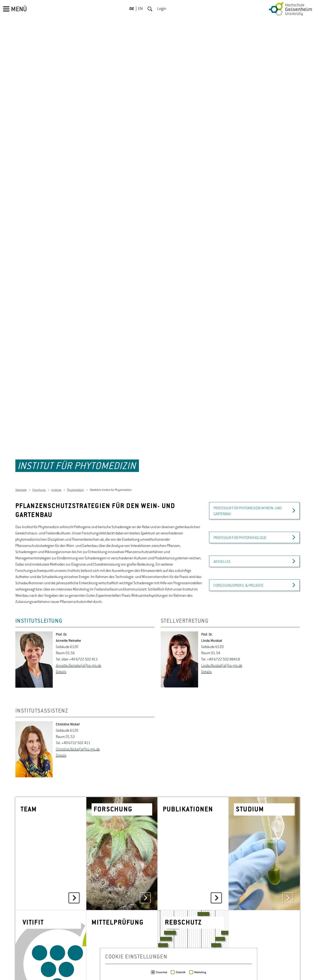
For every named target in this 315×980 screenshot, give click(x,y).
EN (140, 9)
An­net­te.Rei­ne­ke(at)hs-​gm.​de (79, 648)
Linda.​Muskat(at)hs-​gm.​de (222, 648)
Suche (150, 9)
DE (132, 9)
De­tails (61, 654)
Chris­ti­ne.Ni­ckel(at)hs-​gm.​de (78, 732)
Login (162, 9)
